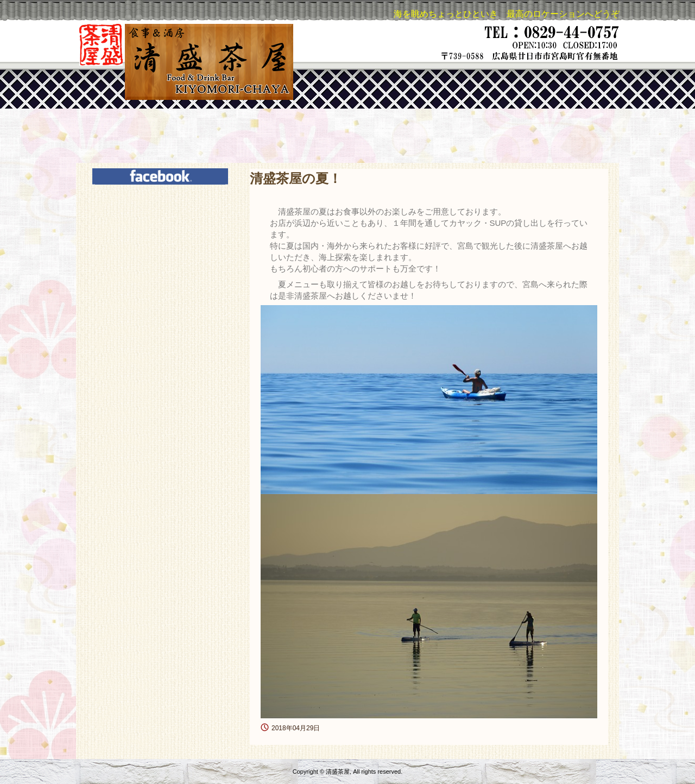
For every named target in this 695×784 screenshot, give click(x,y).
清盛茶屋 (185, 62)
